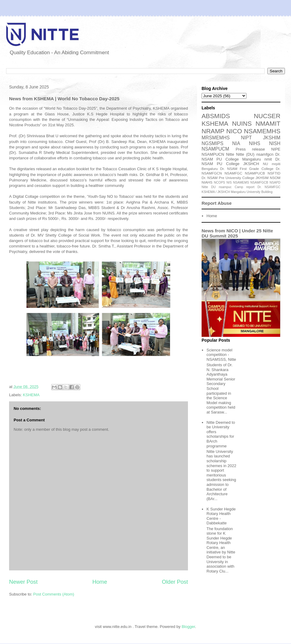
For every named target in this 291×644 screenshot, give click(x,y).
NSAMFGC (233, 173)
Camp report (244, 187)
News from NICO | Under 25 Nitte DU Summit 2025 (237, 233)
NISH (275, 143)
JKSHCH (251, 164)
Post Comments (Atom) (54, 594)
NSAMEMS (241, 183)
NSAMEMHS (262, 131)
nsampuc (225, 187)
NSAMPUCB (255, 173)
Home (100, 582)
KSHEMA (31, 395)
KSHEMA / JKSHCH (216, 192)
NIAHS (207, 182)
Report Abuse (217, 203)
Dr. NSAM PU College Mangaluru (241, 157)
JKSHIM (272, 138)
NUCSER (267, 116)
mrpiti (276, 164)
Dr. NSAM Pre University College (228, 178)
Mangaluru (238, 192)
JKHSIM (262, 178)
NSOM (275, 178)
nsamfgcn (265, 154)
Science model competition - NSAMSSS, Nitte (221, 355)
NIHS (254, 143)
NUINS (242, 123)
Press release (250, 149)
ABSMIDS (216, 116)
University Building (259, 192)
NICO (234, 131)
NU (265, 164)
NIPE (276, 149)
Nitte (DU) (245, 154)
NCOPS (220, 183)
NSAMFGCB (259, 183)
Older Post (175, 582)
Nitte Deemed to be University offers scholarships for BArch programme (221, 434)
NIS (229, 183)
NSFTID (274, 173)
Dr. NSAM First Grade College (247, 169)
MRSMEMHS (216, 138)
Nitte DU (209, 187)
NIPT (246, 138)
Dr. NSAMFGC (269, 187)
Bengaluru (210, 169)
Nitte (230, 154)
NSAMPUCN (213, 154)
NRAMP (213, 131)
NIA (236, 143)
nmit (268, 159)
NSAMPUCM (215, 149)
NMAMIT (268, 123)
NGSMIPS (212, 143)
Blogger (188, 627)
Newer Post (23, 582)
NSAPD (275, 183)
